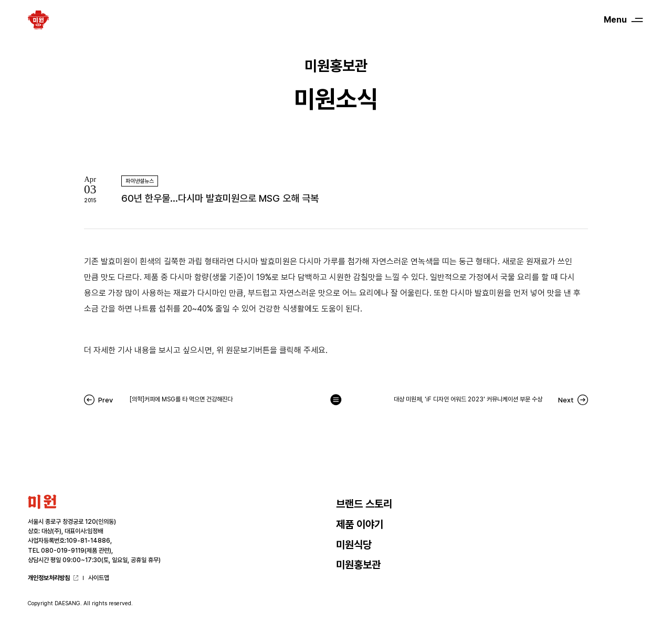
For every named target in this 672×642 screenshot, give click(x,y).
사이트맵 (99, 578)
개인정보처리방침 (49, 578)
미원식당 (354, 545)
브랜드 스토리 (364, 504)
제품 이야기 (360, 524)
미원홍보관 (358, 565)
